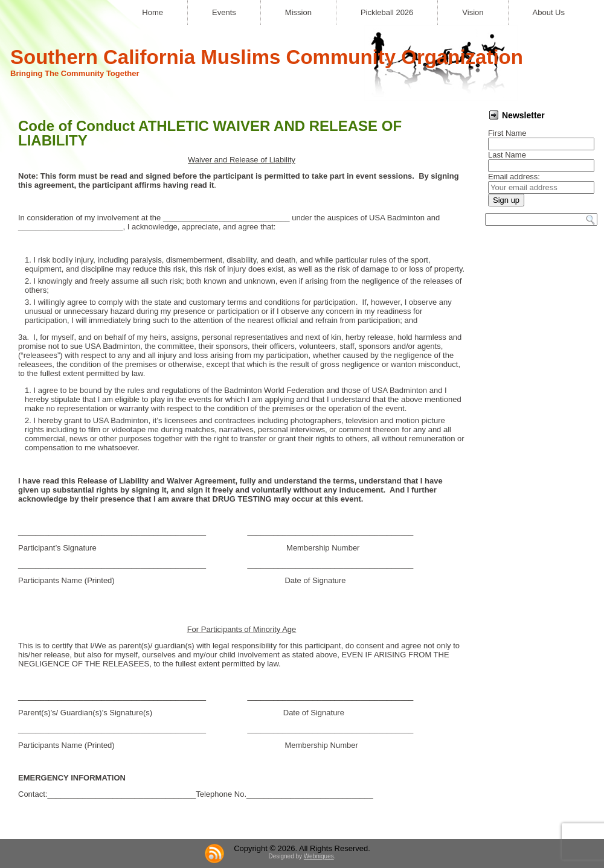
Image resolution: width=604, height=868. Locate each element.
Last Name (507, 155)
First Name (507, 133)
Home (153, 12)
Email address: (514, 177)
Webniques (319, 856)
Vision (473, 12)
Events (224, 12)
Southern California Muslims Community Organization (267, 57)
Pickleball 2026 (387, 12)
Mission (298, 12)
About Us (549, 12)
